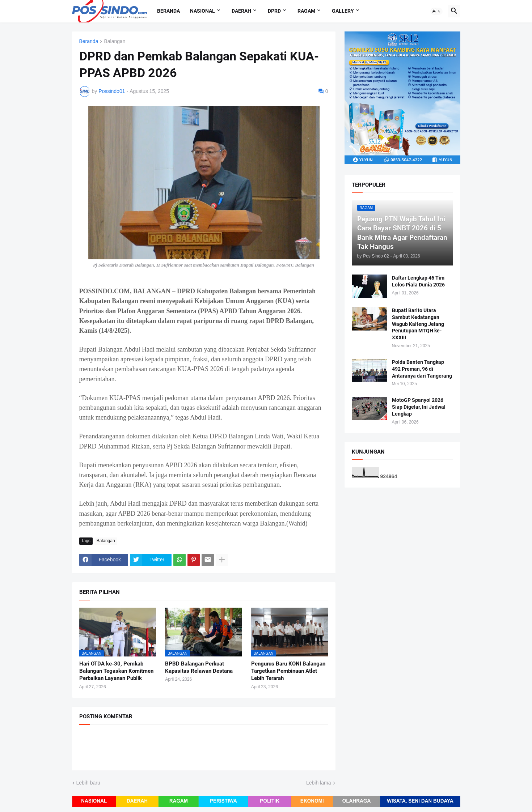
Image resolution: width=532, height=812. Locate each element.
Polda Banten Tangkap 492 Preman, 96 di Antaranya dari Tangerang (422, 369)
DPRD (274, 11)
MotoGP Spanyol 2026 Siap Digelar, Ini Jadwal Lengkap (419, 407)
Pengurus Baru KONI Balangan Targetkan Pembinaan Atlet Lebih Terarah (288, 671)
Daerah (241, 11)
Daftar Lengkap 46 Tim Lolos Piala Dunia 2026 (418, 281)
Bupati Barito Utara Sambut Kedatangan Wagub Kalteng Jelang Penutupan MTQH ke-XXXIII (418, 324)
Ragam (306, 11)
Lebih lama (319, 783)
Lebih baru (88, 783)
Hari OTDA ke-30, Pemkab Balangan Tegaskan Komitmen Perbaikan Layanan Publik (116, 671)
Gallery (343, 11)
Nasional (202, 11)
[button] (436, 11)
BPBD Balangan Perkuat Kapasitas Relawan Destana (199, 667)
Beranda (168, 11)
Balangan (115, 41)
